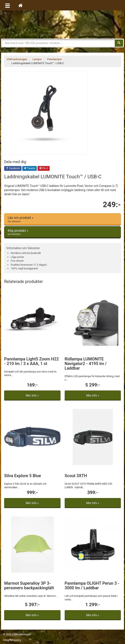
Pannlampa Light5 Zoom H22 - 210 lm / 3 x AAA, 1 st (32, 361)
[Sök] (119, 43)
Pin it (44, 169)
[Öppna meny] (8, 5)
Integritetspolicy (12, 640)
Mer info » (32, 396)
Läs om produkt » (62, 219)
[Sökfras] (58, 43)
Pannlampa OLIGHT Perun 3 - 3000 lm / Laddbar (92, 586)
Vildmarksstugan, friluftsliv (62, 25)
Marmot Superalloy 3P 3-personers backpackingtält (29, 586)
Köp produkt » (62, 232)
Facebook (13, 169)
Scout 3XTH (76, 476)
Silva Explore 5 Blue (23, 476)
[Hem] (20, 5)
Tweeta (30, 169)
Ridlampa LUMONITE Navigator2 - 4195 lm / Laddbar (86, 364)
